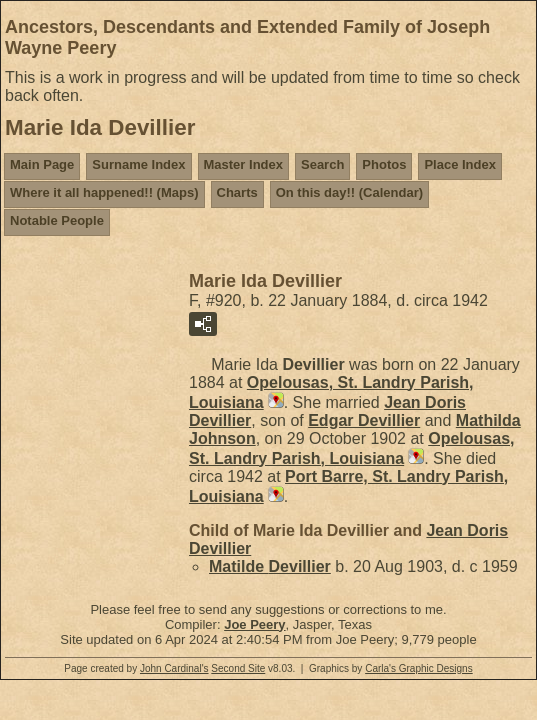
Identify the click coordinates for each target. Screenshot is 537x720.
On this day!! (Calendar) (349, 192)
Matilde (270, 566)
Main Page (42, 164)
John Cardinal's (174, 668)
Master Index (243, 164)
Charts (237, 192)
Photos (384, 164)
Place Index (460, 164)
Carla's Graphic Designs (419, 668)
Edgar (364, 420)
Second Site (238, 668)
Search (322, 164)
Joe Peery (254, 624)
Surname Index (138, 164)
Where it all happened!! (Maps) (104, 192)
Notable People (57, 220)
